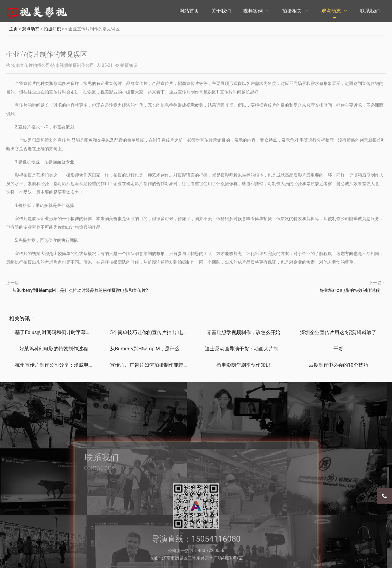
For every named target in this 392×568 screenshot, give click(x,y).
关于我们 (221, 11)
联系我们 (370, 11)
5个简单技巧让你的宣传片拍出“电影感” (152, 332)
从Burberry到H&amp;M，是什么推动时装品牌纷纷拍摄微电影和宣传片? (80, 290)
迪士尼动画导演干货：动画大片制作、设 (249, 349)
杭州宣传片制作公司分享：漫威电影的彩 (59, 365)
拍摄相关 (292, 11)
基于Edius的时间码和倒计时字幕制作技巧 (60, 332)
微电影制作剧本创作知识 (243, 365)
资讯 (25, 318)
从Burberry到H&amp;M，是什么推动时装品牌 (159, 349)
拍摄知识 (52, 29)
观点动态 (331, 11)
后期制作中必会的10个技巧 (338, 365)
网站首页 (189, 11)
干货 (338, 349)
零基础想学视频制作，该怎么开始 (243, 332)
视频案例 (253, 11)
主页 (13, 29)
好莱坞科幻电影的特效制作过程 (350, 290)
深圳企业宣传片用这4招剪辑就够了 (338, 332)
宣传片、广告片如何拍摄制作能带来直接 (154, 365)
